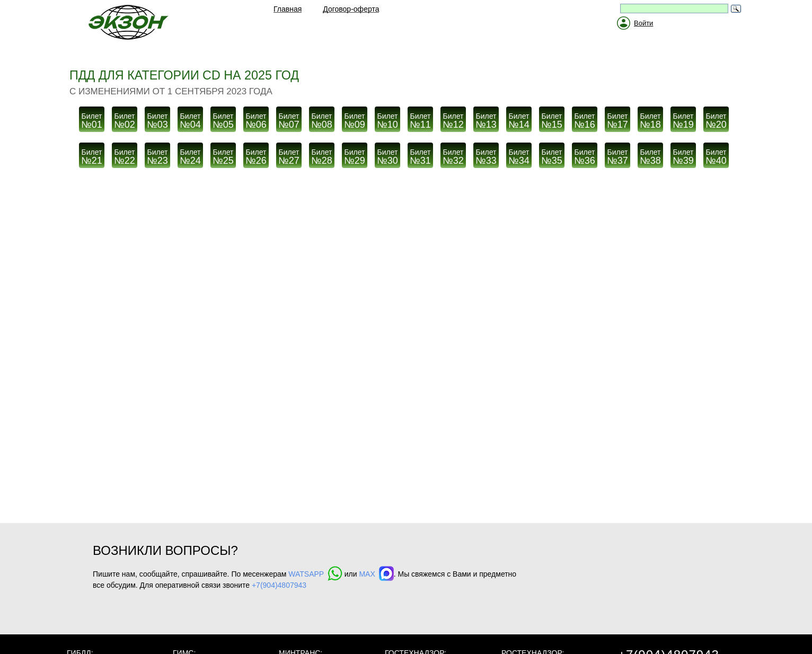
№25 (223, 154)
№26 (256, 154)
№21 (92, 154)
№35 (552, 154)
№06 (256, 118)
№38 (650, 154)
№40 (716, 154)
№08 (322, 118)
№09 (355, 118)
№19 (683, 118)
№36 (585, 154)
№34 (519, 154)
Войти (643, 23)
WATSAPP (315, 574)
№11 (420, 118)
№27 (289, 154)
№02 (125, 118)
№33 (486, 154)
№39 (683, 154)
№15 (552, 118)
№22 (125, 154)
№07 (289, 118)
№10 (387, 118)
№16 (585, 118)
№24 (190, 154)
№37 (617, 154)
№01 (92, 118)
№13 (486, 118)
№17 (617, 118)
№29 (355, 154)
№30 (387, 154)
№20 (716, 118)
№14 (519, 118)
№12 (453, 118)
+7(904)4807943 (279, 585)
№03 (157, 118)
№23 (157, 154)
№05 (223, 118)
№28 (322, 154)
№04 (190, 118)
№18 (650, 118)
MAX (376, 574)
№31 (420, 154)
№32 (453, 154)
